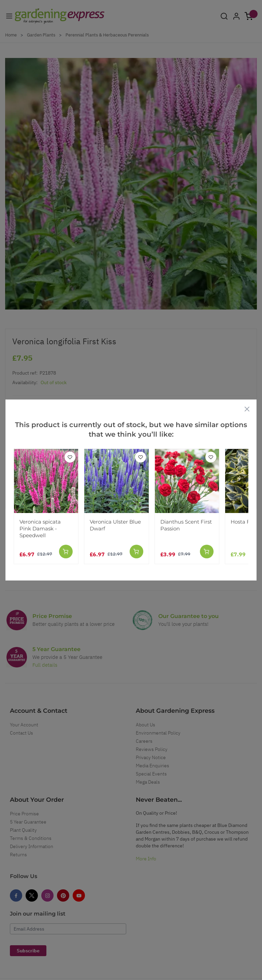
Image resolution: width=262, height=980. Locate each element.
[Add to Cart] (66, 552)
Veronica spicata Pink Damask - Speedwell (40, 529)
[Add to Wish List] (70, 457)
